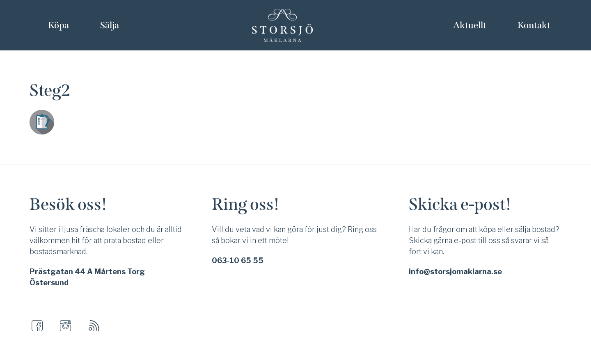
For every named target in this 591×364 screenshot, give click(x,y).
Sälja (110, 25)
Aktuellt (470, 25)
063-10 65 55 (238, 260)
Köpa (58, 25)
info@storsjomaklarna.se (455, 272)
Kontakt (534, 25)
